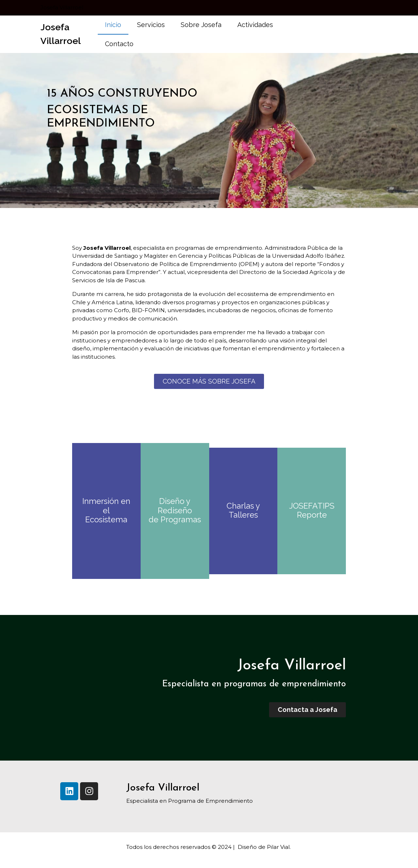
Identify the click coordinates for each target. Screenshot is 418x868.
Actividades (255, 25)
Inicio (113, 25)
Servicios (151, 25)
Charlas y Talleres (243, 510)
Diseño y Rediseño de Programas (175, 510)
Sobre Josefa (201, 25)
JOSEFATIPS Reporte (312, 510)
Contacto (119, 44)
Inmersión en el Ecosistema (106, 510)
